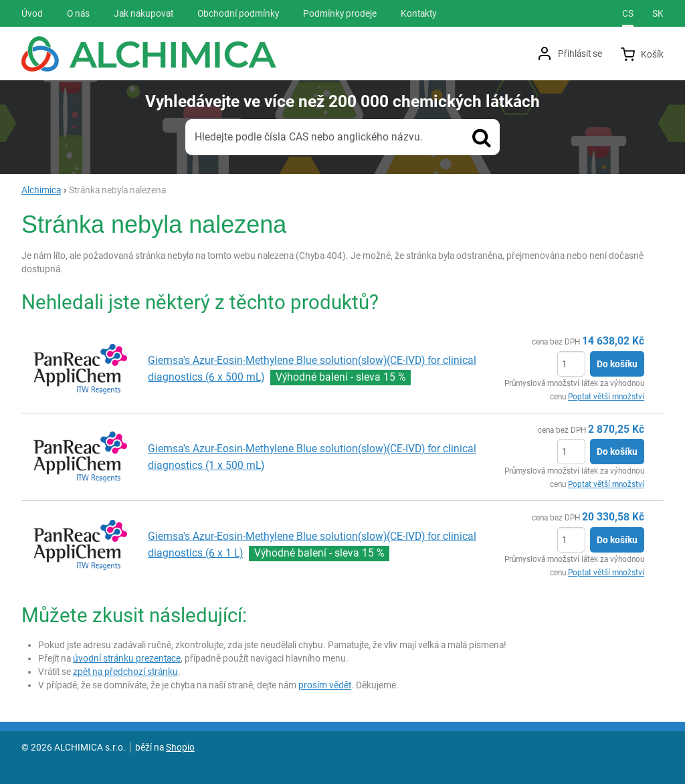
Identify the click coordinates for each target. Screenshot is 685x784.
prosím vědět (325, 685)
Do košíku (617, 364)
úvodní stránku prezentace (127, 658)
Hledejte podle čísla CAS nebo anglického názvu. (309, 137)
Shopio (180, 747)
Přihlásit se (580, 54)
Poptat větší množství (606, 397)
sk (658, 13)
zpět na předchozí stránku (125, 672)
